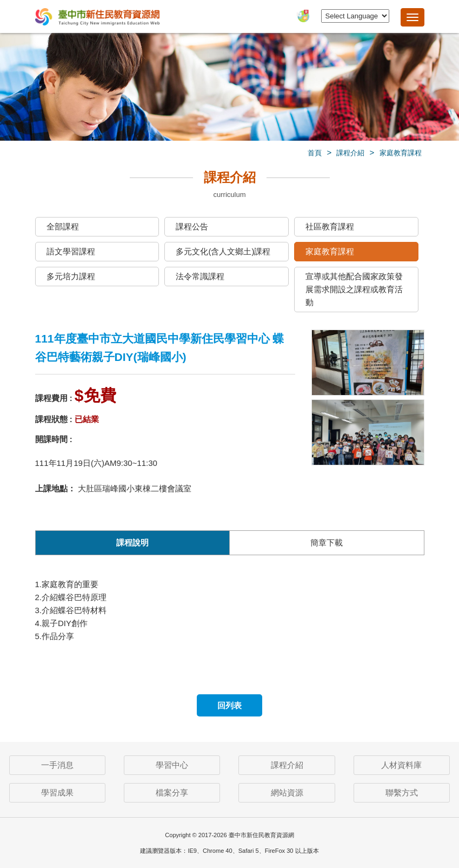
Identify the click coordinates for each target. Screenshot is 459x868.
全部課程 (63, 226)
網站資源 (287, 793)
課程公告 (192, 226)
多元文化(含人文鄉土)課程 (223, 251)
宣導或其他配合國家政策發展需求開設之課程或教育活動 (354, 289)
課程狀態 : (54, 419)
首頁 (315, 153)
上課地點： (55, 488)
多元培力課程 (71, 276)
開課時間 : (54, 439)
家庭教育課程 (401, 153)
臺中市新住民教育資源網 (97, 18)
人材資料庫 (401, 765)
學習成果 (57, 793)
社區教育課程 (330, 226)
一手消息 (57, 765)
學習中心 (172, 765)
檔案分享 (172, 793)
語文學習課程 (71, 251)
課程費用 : (54, 398)
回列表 (229, 705)
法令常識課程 (200, 276)
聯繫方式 (402, 793)
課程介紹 (350, 153)
